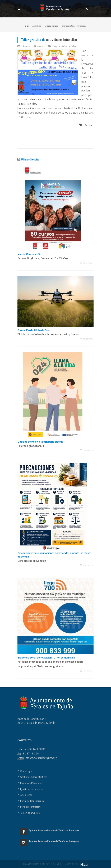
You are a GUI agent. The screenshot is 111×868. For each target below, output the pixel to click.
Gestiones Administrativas (34, 777)
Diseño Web (71, 864)
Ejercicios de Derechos (32, 789)
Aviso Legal (26, 795)
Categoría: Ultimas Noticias (64, 46)
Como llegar (26, 771)
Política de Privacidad (31, 783)
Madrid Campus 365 (29, 254)
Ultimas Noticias (51, 26)
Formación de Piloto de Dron (34, 330)
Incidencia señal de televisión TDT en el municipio (46, 658)
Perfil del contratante (31, 807)
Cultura (41, 46)
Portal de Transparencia (32, 801)
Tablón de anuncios (30, 813)
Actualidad (37, 26)
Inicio (27, 26)
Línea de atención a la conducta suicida (40, 442)
